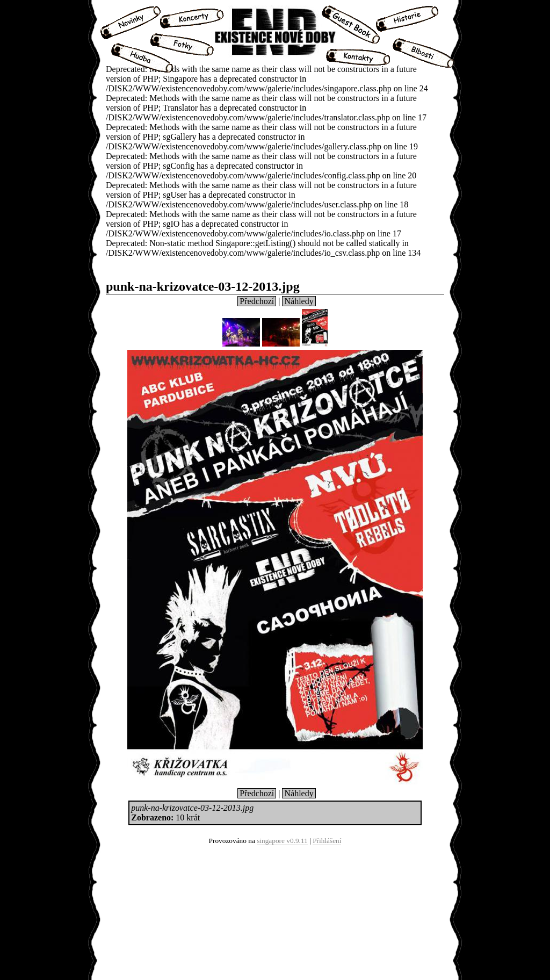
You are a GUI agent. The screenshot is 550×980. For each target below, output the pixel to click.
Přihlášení (327, 841)
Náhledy (299, 301)
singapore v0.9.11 (282, 841)
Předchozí (257, 301)
